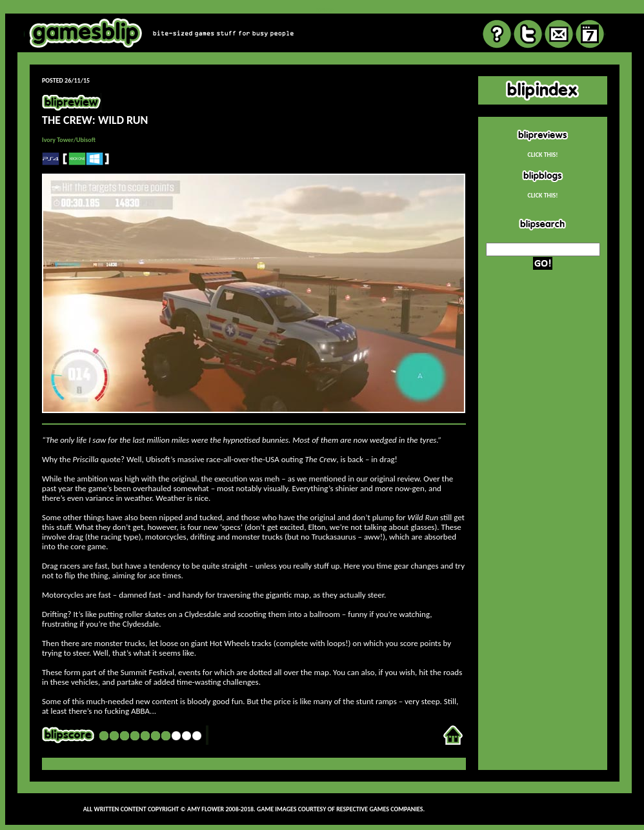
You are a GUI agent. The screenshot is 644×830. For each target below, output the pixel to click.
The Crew (320, 459)
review (324, 9)
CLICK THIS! (542, 155)
